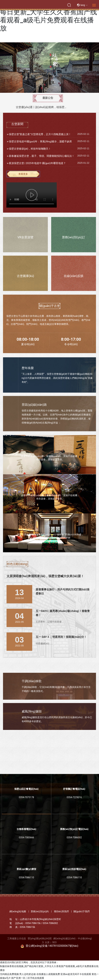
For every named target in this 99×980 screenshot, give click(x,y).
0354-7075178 (26, 797)
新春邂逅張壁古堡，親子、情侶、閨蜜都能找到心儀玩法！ (42, 156)
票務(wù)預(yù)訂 (74, 237)
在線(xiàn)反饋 (74, 276)
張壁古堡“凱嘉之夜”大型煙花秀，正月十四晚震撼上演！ (40, 134)
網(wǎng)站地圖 (18, 911)
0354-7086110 (26, 877)
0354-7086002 (74, 837)
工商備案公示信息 (17, 938)
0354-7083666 (26, 837)
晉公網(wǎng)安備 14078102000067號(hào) (52, 946)
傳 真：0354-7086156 (22, 927)
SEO (54, 942)
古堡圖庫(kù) (25, 276)
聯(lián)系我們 (61, 911)
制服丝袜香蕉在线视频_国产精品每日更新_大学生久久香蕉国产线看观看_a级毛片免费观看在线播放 (48, 16)
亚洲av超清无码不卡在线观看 (76, 974)
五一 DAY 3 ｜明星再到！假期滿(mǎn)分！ (61, 637)
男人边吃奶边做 (28, 974)
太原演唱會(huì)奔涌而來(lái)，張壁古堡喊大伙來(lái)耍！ (45, 576)
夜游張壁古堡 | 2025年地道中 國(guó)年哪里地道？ (37, 163)
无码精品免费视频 (9, 974)
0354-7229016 (74, 797)
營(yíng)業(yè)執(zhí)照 (40, 938)
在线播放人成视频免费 (48, 974)
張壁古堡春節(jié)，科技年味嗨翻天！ (30, 149)
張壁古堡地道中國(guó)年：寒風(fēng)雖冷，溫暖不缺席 (40, 142)
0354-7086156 (33, 923)
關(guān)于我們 (82, 911)
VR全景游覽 (25, 237)
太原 (47, 942)
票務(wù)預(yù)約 (40, 911)
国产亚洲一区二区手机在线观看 (28, 978)
